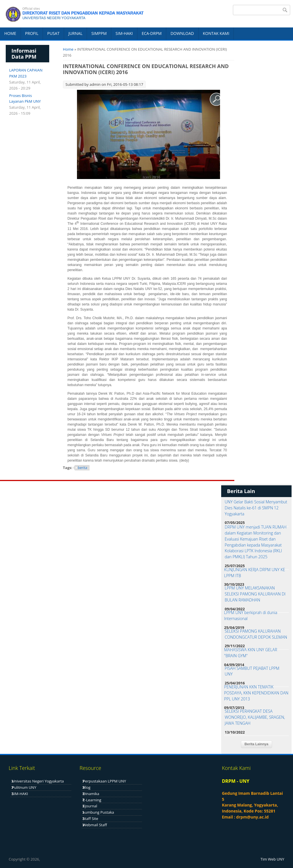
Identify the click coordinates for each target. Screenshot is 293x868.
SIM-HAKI (124, 33)
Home (68, 49)
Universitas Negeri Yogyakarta (38, 781)
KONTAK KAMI (216, 33)
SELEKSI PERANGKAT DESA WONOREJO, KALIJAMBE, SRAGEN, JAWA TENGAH (255, 717)
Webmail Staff (95, 825)
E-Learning (92, 800)
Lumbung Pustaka (99, 812)
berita (83, 468)
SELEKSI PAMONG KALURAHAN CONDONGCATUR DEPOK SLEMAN (256, 634)
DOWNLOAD (182, 33)
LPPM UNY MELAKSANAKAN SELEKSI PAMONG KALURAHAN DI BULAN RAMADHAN (255, 594)
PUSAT (53, 33)
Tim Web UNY (273, 859)
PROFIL (32, 33)
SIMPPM (99, 33)
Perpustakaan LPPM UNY (105, 781)
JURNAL (75, 33)
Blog (87, 787)
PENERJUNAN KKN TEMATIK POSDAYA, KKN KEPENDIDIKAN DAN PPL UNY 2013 (256, 693)
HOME (10, 33)
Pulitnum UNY (24, 787)
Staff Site (91, 819)
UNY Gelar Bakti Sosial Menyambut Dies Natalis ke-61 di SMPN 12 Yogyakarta (256, 508)
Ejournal (90, 806)
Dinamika (91, 794)
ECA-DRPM (152, 33)
